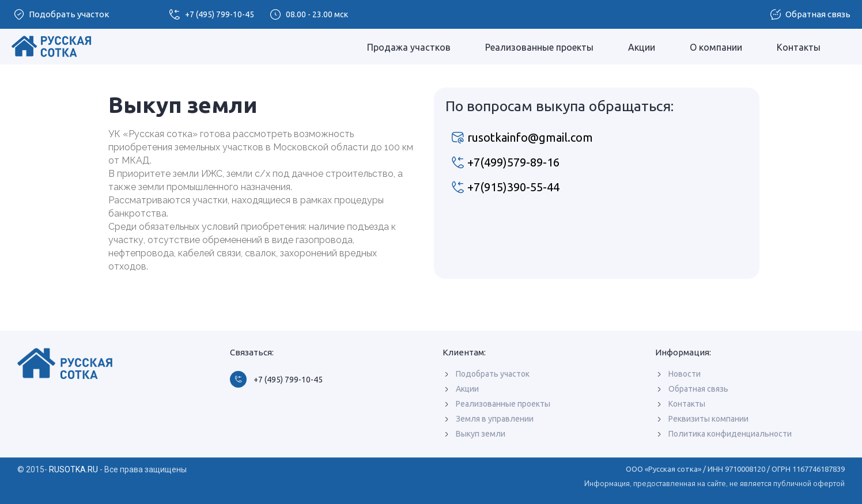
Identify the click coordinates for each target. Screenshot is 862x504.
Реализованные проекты (539, 47)
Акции (642, 47)
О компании (716, 47)
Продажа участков (409, 47)
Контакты (799, 47)
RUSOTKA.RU (73, 469)
